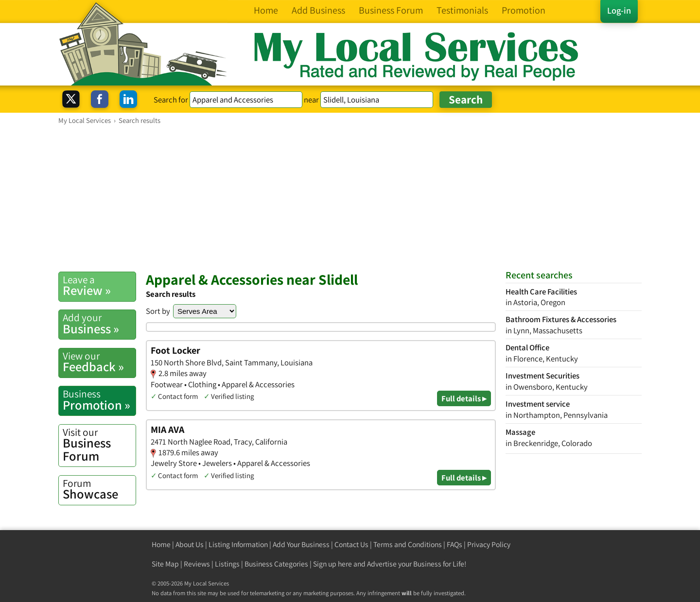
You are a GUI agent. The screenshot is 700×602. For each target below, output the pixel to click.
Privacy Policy (489, 544)
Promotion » (99, 400)
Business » (99, 324)
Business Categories (276, 564)
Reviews (197, 564)
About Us (190, 544)
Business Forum (99, 445)
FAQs (455, 544)
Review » (99, 286)
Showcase (99, 489)
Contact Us (351, 544)
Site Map (165, 564)
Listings (227, 564)
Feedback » (99, 362)
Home (161, 544)
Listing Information (238, 544)
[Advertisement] (350, 198)
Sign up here (332, 564)
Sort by (158, 311)
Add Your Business (301, 544)
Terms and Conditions (408, 544)
